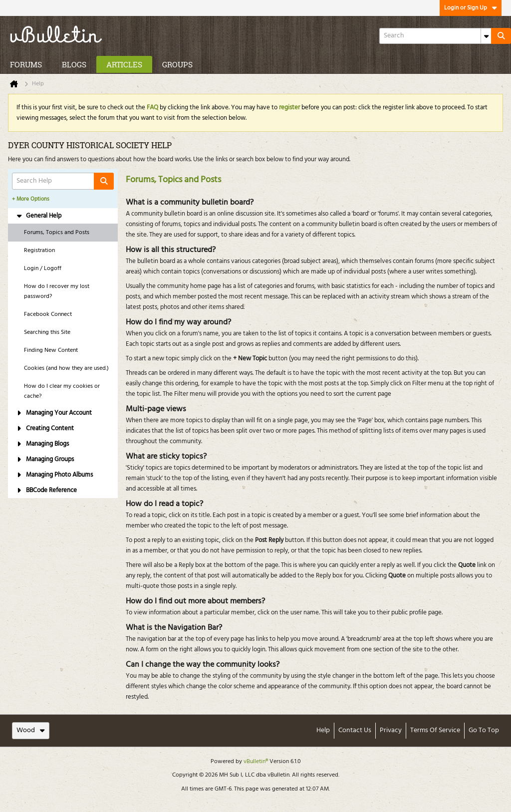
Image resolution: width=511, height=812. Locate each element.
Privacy (391, 730)
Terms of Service (435, 730)
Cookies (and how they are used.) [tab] (66, 368)
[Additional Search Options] (486, 36)
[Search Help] (63, 181)
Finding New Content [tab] (51, 350)
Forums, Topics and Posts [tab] (57, 233)
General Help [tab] (39, 216)
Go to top (484, 730)
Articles (124, 64)
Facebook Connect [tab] (48, 314)
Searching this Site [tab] (47, 332)
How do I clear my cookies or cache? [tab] (62, 391)
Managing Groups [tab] (45, 459)
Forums (26, 64)
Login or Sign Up (471, 8)
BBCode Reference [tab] (46, 490)
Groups (177, 64)
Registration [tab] (39, 251)
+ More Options (31, 199)
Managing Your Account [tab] (54, 413)
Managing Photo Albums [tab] (54, 475)
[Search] (435, 36)
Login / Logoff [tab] (43, 269)
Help (323, 730)
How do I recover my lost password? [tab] (57, 291)
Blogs (74, 64)
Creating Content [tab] (45, 428)
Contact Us (355, 730)
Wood (31, 730)
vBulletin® (256, 762)
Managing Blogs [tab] (42, 444)
